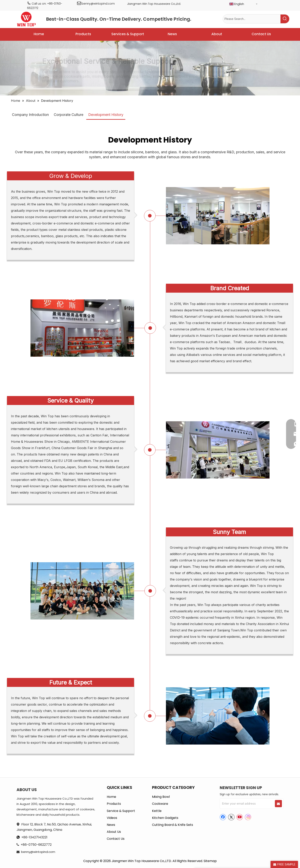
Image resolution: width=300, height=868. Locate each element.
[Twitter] (231, 817)
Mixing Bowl (161, 797)
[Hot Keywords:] (285, 19)
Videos (112, 818)
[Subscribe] (278, 804)
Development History (106, 115)
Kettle (157, 811)
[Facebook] (223, 817)
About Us (114, 832)
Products (114, 804)
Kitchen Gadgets (165, 818)
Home (111, 797)
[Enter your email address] (247, 804)
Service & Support (121, 811)
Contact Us (116, 839)
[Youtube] (240, 817)
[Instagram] (248, 817)
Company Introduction (30, 115)
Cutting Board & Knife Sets (173, 825)
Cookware (160, 804)
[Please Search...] (252, 19)
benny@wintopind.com (98, 4)
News (111, 825)
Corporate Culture (69, 115)
